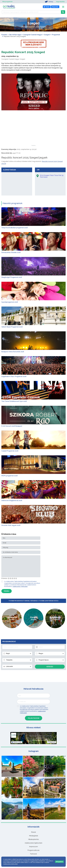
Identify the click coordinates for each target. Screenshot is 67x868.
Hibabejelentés (33, 839)
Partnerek (33, 854)
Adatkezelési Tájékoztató (20, 586)
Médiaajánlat (34, 836)
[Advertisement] (34, 133)
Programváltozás (33, 850)
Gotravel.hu (21, 734)
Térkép (49, 2)
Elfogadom (59, 862)
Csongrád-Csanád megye (33, 35)
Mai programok (8, 2)
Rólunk (33, 832)
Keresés (50, 667)
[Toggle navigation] (63, 7)
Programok (56, 35)
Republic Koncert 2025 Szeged (23, 52)
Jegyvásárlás (60, 2)
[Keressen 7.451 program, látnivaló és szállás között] (31, 12)
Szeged (47, 35)
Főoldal (4, 35)
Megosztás (51, 742)
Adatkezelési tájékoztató (33, 843)
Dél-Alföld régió (15, 35)
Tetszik (17, 742)
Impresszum (33, 847)
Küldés (7, 591)
